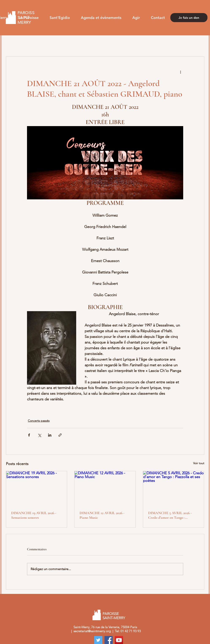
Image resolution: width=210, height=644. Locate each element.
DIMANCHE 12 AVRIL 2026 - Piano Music (102, 515)
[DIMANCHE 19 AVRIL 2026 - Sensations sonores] (37, 488)
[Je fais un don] (189, 18)
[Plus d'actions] (181, 72)
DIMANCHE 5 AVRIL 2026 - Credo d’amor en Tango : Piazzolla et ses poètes (170, 515)
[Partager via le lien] (60, 435)
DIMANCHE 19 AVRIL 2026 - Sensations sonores (34, 515)
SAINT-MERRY (114, 618)
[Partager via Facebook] (29, 435)
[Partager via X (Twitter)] (39, 435)
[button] (29, 18)
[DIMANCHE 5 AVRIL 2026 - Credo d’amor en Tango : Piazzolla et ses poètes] (174, 488)
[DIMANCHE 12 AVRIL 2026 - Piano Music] (105, 488)
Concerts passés (39, 421)
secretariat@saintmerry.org (92, 631)
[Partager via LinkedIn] (50, 435)
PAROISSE (111, 614)
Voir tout (199, 463)
